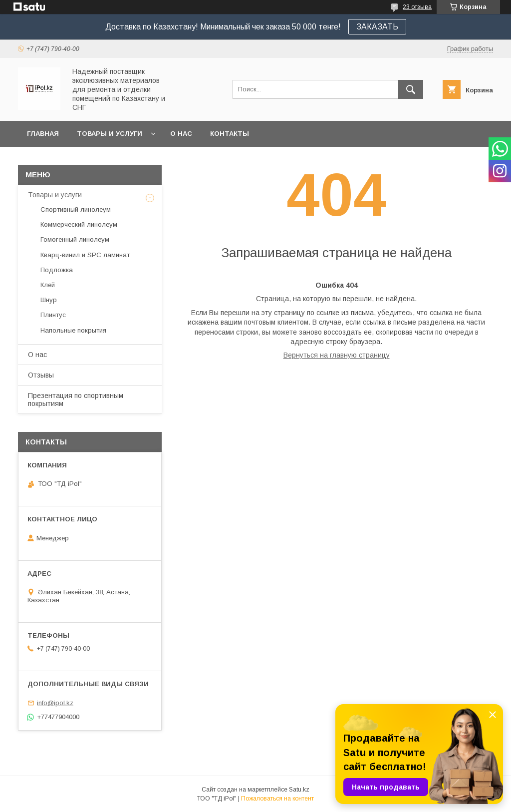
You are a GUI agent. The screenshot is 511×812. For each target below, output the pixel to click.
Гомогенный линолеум (75, 239)
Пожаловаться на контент (277, 799)
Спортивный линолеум (76, 209)
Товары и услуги (110, 134)
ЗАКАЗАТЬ (377, 27)
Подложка (57, 270)
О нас (181, 134)
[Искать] (411, 89)
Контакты (230, 134)
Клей (48, 285)
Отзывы (41, 375)
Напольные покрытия (73, 330)
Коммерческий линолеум (79, 224)
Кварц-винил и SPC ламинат (85, 255)
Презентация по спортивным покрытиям (76, 400)
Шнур (49, 300)
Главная (43, 134)
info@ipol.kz (55, 703)
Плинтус (53, 315)
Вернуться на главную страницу (337, 355)
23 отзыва (417, 7)
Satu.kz (299, 790)
